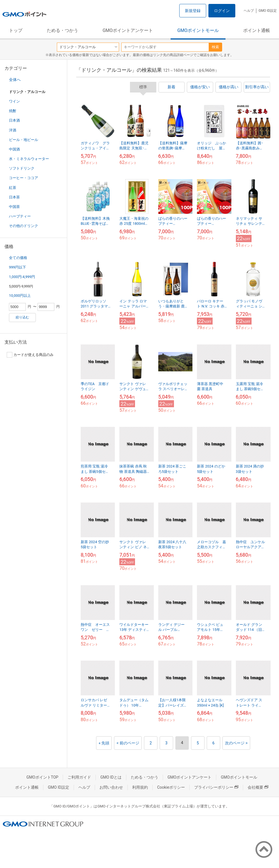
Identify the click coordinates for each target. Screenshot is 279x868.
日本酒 (14, 120)
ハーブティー (20, 216)
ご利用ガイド (79, 777)
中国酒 (14, 149)
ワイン (14, 101)
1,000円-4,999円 (22, 277)
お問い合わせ (111, 787)
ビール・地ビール (24, 140)
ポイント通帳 (257, 30)
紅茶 (13, 188)
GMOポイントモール (198, 30)
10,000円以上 (20, 296)
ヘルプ (249, 11)
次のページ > (236, 743)
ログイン (222, 11)
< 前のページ (128, 743)
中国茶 (14, 207)
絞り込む (22, 317)
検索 (215, 47)
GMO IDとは (111, 777)
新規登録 (193, 11)
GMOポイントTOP (42, 777)
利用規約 (140, 787)
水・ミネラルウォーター (29, 159)
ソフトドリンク (22, 168)
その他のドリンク (24, 226)
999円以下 (18, 267)
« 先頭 (104, 743)
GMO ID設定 (268, 11)
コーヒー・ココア (24, 178)
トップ (16, 30)
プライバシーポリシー (216, 787)
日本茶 (14, 197)
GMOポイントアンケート (128, 30)
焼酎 (13, 111)
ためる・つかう (62, 30)
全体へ (15, 80)
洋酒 (13, 130)
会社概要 (258, 787)
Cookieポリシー (171, 787)
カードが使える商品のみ (30, 355)
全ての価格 (18, 258)
